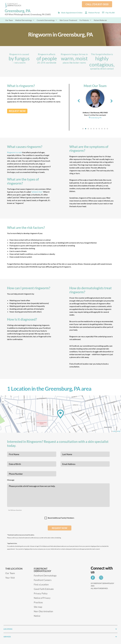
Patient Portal (94, 13)
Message (11, 480)
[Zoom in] (3, 398)
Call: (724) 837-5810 (97, 4)
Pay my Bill (110, 13)
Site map (38, 607)
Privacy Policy (41, 593)
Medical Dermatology (25, 20)
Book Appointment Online (72, 13)
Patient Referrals (100, 20)
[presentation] (79, 100)
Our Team (9, 20)
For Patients (85, 20)
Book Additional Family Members (61, 518)
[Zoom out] (3, 402)
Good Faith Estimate (44, 589)
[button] (83, 129)
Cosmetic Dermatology (47, 20)
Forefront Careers (43, 580)
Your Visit (10, 578)
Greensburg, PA (28, 12)
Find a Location (41, 584)
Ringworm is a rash (14, 152)
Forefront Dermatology (45, 576)
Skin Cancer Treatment (68, 20)
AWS (114, 431)
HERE (119, 431)
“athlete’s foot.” (37, 192)
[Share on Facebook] (93, 578)
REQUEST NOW (17, 111)
